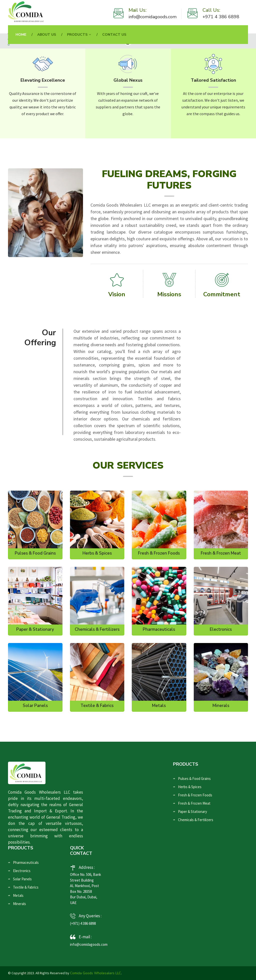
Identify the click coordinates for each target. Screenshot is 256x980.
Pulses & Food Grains (35, 553)
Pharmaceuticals (159, 630)
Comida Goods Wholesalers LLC (95, 973)
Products (77, 35)
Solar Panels (35, 706)
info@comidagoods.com (152, 17)
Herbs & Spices (97, 553)
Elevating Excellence (43, 80)
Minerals (221, 706)
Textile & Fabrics (97, 706)
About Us (47, 35)
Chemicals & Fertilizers (97, 630)
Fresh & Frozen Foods (159, 553)
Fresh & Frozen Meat (221, 553)
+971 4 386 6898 (221, 17)
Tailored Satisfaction (213, 80)
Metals (159, 706)
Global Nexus (128, 80)
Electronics (221, 630)
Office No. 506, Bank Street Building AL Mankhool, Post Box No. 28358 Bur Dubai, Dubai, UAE (85, 889)
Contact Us (114, 35)
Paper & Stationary (35, 630)
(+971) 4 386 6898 (83, 923)
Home (21, 35)
